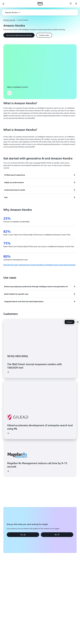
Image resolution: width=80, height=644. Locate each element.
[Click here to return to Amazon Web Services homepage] (40, 4)
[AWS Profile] (76, 4)
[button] (13, 12)
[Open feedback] (78, 322)
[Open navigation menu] (3, 4)
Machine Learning (9, 20)
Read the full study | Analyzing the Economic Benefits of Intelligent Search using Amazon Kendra (39, 265)
